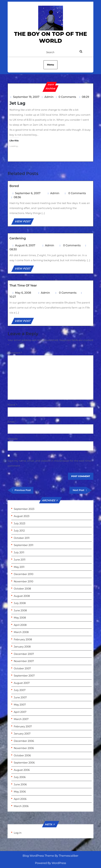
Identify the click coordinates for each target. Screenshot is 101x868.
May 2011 (19, 567)
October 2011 (22, 538)
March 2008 (21, 632)
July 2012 (19, 531)
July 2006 (20, 777)
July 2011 (19, 552)
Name (12, 405)
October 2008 (22, 589)
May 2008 (20, 618)
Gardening (18, 238)
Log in (18, 833)
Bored (14, 186)
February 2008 (23, 639)
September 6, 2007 (28, 193)
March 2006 (21, 806)
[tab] (84, 52)
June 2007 (20, 697)
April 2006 (20, 799)
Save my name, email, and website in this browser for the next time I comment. (50, 463)
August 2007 (22, 683)
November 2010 (24, 581)
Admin (49, 97)
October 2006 (22, 755)
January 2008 (22, 647)
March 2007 (21, 719)
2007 (51, 85)
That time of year (23, 285)
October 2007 (22, 668)
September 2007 (24, 676)
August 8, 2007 (25, 245)
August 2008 (22, 596)
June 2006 (20, 784)
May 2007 (20, 705)
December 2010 (24, 574)
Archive (51, 88)
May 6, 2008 (23, 293)
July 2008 (20, 603)
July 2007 (20, 690)
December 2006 (24, 741)
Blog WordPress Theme (38, 856)
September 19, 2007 (26, 97)
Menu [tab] (50, 65)
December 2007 (24, 654)
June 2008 (20, 610)
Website (13, 439)
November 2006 (24, 748)
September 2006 (24, 763)
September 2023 (24, 509)
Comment (15, 353)
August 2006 (22, 770)
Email (12, 422)
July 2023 (20, 523)
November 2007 (24, 661)
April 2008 (20, 625)
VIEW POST (24, 222)
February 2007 (23, 726)
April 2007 (20, 712)
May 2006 (20, 792)
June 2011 (20, 560)
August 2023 (22, 516)
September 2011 (24, 545)
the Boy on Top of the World (50, 37)
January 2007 (22, 734)
